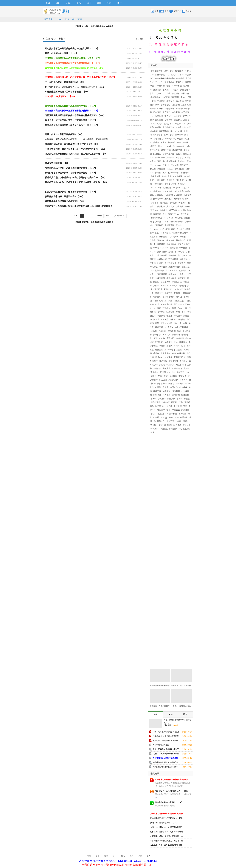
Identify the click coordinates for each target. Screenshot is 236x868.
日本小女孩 (182, 308)
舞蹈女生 (179, 218)
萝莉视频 (182, 184)
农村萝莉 (168, 199)
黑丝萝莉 (178, 116)
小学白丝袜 (160, 86)
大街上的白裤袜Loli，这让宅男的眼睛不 (166, 827)
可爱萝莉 (184, 417)
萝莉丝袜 (154, 210)
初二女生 (168, 116)
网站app (164, 417)
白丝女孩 (164, 210)
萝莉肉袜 (161, 161)
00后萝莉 (180, 78)
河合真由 (185, 410)
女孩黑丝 (183, 271)
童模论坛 (176, 368)
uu (178, 214)
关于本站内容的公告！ (162, 745)
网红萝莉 (180, 365)
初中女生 (159, 82)
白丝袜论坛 (162, 259)
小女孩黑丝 (155, 97)
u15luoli (170, 169)
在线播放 (176, 93)
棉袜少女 (178, 323)
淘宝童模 (161, 169)
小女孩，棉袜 (170, 184)
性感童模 (167, 188)
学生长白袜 (177, 282)
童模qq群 (185, 93)
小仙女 (153, 414)
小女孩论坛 (165, 105)
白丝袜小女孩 (170, 263)
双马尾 (165, 222)
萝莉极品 (165, 319)
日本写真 (184, 380)
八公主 (156, 286)
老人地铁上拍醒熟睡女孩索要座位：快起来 (165, 741)
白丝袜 (158, 127)
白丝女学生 (158, 199)
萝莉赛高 (183, 342)
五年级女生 (167, 191)
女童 (159, 93)
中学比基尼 (160, 180)
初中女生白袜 (176, 131)
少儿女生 (185, 368)
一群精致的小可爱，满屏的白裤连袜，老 (166, 841)
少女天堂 (157, 222)
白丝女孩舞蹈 (168, 297)
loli (73, 19)
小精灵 (179, 421)
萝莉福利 (184, 90)
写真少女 (161, 240)
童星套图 (187, 425)
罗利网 (165, 387)
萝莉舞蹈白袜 (180, 357)
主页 (48, 39)
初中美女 (168, 120)
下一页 (99, 216)
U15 (67, 19)
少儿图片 (170, 180)
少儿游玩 (163, 380)
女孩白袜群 (160, 278)
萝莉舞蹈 (159, 225)
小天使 (153, 399)
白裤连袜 (182, 161)
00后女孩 (170, 365)
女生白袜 (185, 214)
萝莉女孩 (173, 429)
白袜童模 (181, 353)
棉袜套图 (159, 350)
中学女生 (170, 240)
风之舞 (169, 406)
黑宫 (165, 173)
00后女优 (180, 101)
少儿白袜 (182, 274)
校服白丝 (172, 142)
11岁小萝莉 (165, 229)
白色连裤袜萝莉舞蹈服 (165, 78)
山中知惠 (166, 402)
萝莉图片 (178, 293)
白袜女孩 (178, 120)
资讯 (58, 3)
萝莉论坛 (184, 361)
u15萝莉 (179, 109)
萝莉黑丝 (175, 97)
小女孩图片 (178, 176)
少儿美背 (180, 206)
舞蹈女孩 (163, 361)
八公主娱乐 (181, 127)
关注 (68, 3)
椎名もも (180, 158)
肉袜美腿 (172, 255)
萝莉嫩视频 (162, 274)
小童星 (156, 417)
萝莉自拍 (176, 335)
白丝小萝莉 (160, 75)
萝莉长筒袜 (169, 289)
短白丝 (156, 282)
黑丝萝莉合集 (174, 267)
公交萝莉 (161, 312)
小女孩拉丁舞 (168, 127)
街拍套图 (176, 391)
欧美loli (166, 165)
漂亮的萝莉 (155, 402)
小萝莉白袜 (166, 233)
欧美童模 (159, 116)
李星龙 (169, 316)
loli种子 (168, 139)
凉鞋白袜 (172, 252)
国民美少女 (160, 406)
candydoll (180, 146)
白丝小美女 (165, 282)
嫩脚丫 (164, 142)
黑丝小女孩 (169, 135)
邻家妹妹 (162, 331)
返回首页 (139, 39)
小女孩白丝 (179, 169)
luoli (179, 142)
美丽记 (171, 384)
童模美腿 (174, 248)
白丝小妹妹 (160, 158)
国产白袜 (165, 286)
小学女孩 (163, 267)
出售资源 (177, 425)
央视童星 (161, 410)
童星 (168, 410)
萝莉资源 (157, 191)
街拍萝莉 (182, 203)
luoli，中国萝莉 (182, 327)
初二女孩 (166, 93)
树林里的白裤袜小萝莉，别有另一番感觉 (166, 832)
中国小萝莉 (181, 312)
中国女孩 (174, 387)
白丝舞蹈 (178, 195)
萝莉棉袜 (166, 308)
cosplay (158, 165)
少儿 (79, 3)
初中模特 (184, 259)
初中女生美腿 (168, 154)
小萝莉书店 (159, 139)
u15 (152, 116)
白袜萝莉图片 (172, 271)
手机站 (189, 11)
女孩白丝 (182, 263)
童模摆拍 (168, 342)
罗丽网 (169, 346)
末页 (108, 216)
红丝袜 (165, 248)
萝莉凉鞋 (159, 327)
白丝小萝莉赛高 (157, 271)
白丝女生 (171, 146)
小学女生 (170, 101)
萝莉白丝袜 (177, 150)
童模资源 (166, 391)
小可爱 (179, 399)
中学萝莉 (168, 293)
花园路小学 (169, 82)
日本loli (170, 218)
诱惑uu (187, 131)
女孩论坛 (179, 289)
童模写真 (166, 335)
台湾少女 (157, 368)
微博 (156, 11)
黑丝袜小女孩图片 (180, 233)
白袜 (185, 323)
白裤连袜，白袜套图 (164, 195)
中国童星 (164, 429)
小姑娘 (158, 387)
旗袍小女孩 (155, 176)
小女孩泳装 (169, 225)
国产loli (179, 297)
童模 (168, 86)
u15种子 (158, 188)
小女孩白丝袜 (156, 71)
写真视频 (170, 312)
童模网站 (164, 372)
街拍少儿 (166, 368)
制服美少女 (181, 240)
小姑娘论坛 (158, 301)
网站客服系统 (184, 429)
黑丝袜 (179, 154)
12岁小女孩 (171, 75)
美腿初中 (161, 206)
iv (165, 218)
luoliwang (154, 229)
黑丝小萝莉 (183, 255)
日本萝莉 (157, 112)
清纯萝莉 (180, 372)
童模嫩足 (161, 244)
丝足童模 (175, 165)
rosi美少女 (169, 327)
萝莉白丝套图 (166, 323)
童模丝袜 (180, 225)
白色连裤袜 (169, 109)
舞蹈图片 (178, 316)
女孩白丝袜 (162, 252)
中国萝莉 (161, 101)
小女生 (162, 338)
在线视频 (173, 203)
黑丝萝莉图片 (156, 289)
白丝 (165, 214)
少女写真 (170, 206)
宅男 (157, 323)
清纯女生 (161, 421)
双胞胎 (187, 399)
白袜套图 (157, 154)
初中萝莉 (176, 188)
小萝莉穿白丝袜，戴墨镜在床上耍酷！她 (166, 836)
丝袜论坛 (168, 357)
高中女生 (179, 135)
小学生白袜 (177, 86)
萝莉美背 (157, 391)
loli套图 (183, 237)
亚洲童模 (185, 395)
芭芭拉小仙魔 (166, 304)
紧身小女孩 (166, 150)
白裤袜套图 (167, 176)
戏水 (157, 105)
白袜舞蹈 (185, 173)
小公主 (172, 372)
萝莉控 (158, 173)
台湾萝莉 (176, 395)
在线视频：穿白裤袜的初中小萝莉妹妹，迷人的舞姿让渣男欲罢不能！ (78, 139)
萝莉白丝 (170, 158)
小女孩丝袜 (171, 161)
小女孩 (178, 124)
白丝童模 (159, 120)
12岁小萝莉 (173, 237)
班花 (183, 346)
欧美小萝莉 (169, 124)
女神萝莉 (154, 429)
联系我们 (178, 11)
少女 (109, 3)
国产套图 (182, 414)
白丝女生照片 (180, 301)
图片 (120, 3)
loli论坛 (181, 252)
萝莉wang (169, 350)
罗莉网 (162, 365)
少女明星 (162, 399)
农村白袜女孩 (156, 124)
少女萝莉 (157, 308)
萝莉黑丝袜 (164, 131)
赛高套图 (170, 338)
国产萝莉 (166, 112)
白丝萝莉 (176, 112)
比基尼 (160, 263)
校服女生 (172, 274)
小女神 (162, 346)
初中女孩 (180, 180)
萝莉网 (156, 142)
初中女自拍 (179, 199)
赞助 (185, 406)
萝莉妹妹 (176, 410)
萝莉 (80, 19)
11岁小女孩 (178, 139)
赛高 (174, 353)
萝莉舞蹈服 (173, 259)
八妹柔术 (174, 286)
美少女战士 (162, 384)
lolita (157, 233)
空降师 (153, 376)
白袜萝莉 (176, 105)
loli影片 (175, 90)
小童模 (160, 109)
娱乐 (89, 3)
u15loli (186, 120)
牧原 (176, 342)
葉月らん (159, 357)
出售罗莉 (159, 342)
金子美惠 (185, 112)
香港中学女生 (156, 218)
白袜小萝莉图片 (177, 222)
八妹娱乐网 (173, 380)
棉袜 (179, 331)
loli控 (187, 206)
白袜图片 (180, 384)
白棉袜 (173, 319)
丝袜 (99, 3)
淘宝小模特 (165, 353)
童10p (183, 97)
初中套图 (157, 248)
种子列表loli (174, 210)
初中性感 (164, 203)
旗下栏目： (50, 19)
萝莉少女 (157, 335)
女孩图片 (162, 414)
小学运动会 (171, 278)
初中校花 (154, 203)
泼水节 (156, 319)
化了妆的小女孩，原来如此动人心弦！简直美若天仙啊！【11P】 (75, 87)
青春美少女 (184, 286)
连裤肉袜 (157, 90)
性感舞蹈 (180, 338)
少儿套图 (178, 350)
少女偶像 (183, 387)
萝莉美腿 (168, 301)
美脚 (174, 308)
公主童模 (178, 406)
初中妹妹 (162, 146)
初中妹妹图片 (174, 173)
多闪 (155, 425)
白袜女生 (172, 214)
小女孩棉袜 (173, 361)
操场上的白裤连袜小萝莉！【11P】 (169, 802)
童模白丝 (186, 267)
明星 (152, 432)
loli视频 (154, 331)
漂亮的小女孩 (156, 135)
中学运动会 (171, 244)
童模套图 (163, 237)
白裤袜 (181, 75)
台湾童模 (168, 425)
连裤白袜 (157, 214)
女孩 (161, 425)
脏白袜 (185, 142)
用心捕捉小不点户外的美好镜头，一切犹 (171, 791)
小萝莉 (153, 146)
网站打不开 (174, 417)
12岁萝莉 (166, 97)
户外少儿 (166, 395)
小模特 (177, 346)
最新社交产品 (177, 402)
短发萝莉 (170, 421)
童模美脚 (181, 319)
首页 (48, 3)
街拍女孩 (182, 376)
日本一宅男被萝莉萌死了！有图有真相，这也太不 (166, 732)
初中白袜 (183, 248)
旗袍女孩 (171, 399)
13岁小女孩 (169, 71)
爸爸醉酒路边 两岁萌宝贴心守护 (165, 762)
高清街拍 (154, 372)
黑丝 (187, 199)
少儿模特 (173, 376)
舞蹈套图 (172, 331)
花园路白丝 (162, 255)
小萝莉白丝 (158, 184)
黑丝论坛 (178, 304)
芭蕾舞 (156, 353)
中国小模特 (172, 414)
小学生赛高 (179, 191)
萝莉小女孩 (163, 376)
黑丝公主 (159, 293)
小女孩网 (161, 316)
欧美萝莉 (166, 90)
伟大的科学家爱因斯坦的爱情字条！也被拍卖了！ (165, 767)
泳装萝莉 (182, 278)
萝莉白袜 (180, 82)
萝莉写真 (157, 395)
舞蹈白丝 (157, 297)
